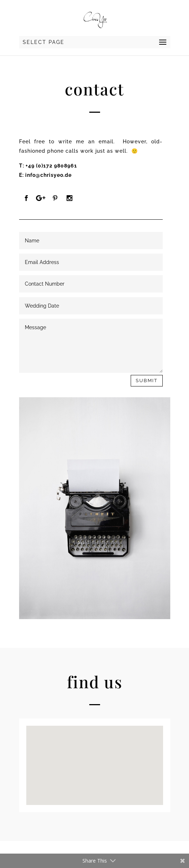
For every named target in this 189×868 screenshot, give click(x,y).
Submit (147, 381)
